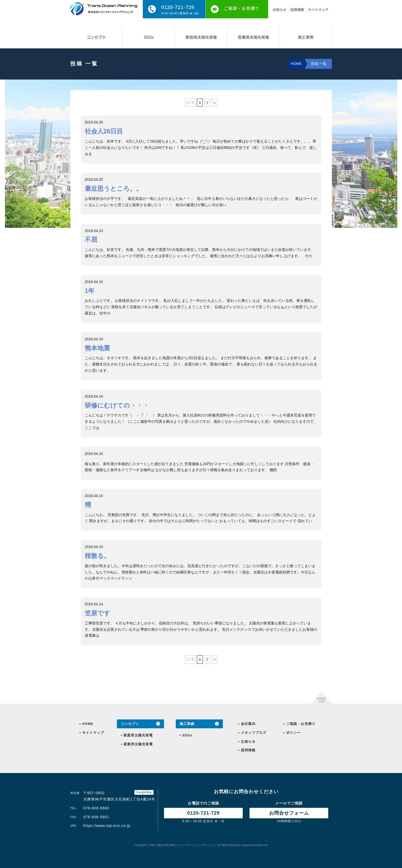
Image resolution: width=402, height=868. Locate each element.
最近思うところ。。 (114, 188)
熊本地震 (97, 348)
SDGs (149, 37)
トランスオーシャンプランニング (186, 845)
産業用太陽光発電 (253, 37)
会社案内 (248, 724)
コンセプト (96, 37)
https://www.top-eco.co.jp (107, 826)
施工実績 (187, 724)
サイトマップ (318, 10)
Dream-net (261, 845)
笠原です (98, 613)
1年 (90, 291)
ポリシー (293, 733)
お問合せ (289, 813)
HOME (87, 724)
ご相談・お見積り (242, 8)
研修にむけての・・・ (117, 405)
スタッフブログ (254, 733)
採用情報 (297, 10)
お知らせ (280, 10)
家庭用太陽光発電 (201, 37)
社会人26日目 (104, 131)
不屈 (91, 239)
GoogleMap (144, 792)
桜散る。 (97, 556)
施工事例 (306, 37)
